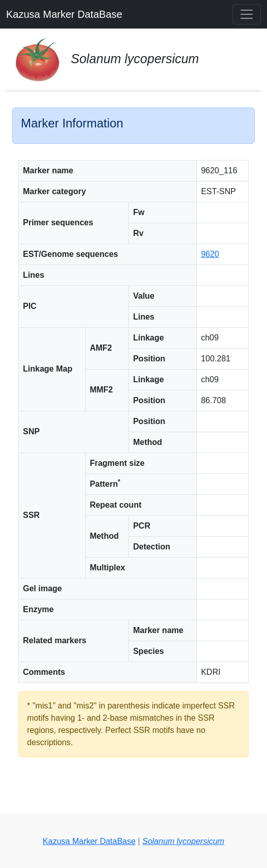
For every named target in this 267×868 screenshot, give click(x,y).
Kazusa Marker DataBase (64, 14)
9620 (210, 254)
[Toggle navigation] (247, 14)
